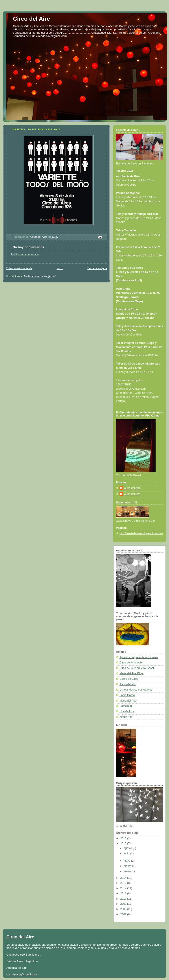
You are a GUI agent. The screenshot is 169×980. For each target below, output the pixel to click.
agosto (128, 848)
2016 (124, 838)
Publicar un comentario (25, 254)
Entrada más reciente (19, 268)
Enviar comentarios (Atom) (40, 276)
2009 (124, 904)
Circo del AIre (132, 488)
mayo (127, 861)
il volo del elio (128, 684)
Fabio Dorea (127, 695)
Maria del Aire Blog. (131, 673)
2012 (124, 888)
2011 (124, 893)
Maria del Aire (128, 701)
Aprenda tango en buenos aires (139, 657)
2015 (124, 844)
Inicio (60, 268)
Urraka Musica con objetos (136, 690)
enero (128, 871)
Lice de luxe (127, 711)
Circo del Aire (31, 19)
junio (127, 853)
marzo (128, 866)
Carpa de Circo (129, 679)
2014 (124, 878)
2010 (124, 899)
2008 (124, 909)
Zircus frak (126, 717)
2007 (124, 914)
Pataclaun (126, 706)
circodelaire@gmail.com (22, 974)
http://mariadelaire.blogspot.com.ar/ (141, 533)
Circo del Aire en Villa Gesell (137, 668)
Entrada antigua (97, 268)
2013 (124, 883)
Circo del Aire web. (131, 663)
